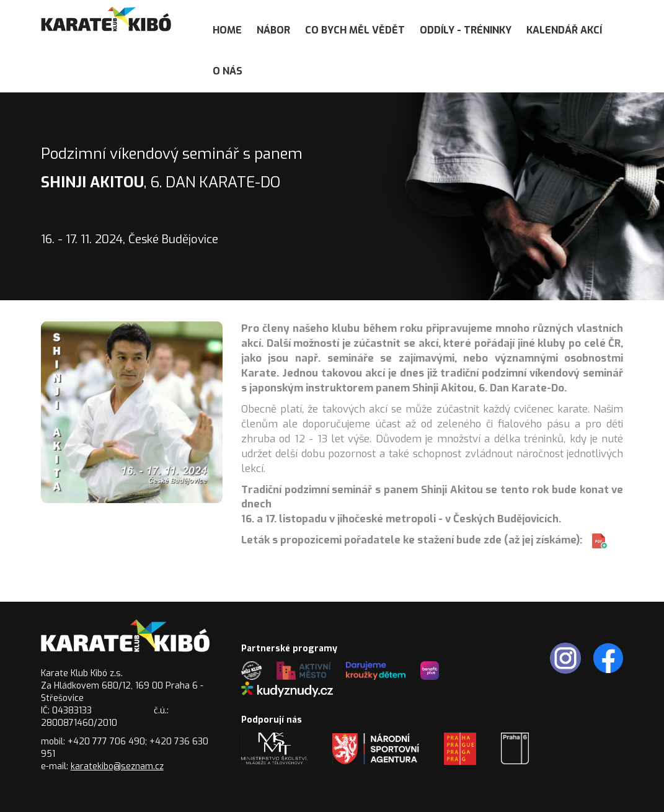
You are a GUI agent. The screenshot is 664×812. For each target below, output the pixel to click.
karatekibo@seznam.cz (117, 766)
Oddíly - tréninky (466, 30)
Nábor (273, 30)
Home (227, 30)
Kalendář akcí (564, 30)
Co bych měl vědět (355, 30)
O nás (228, 71)
